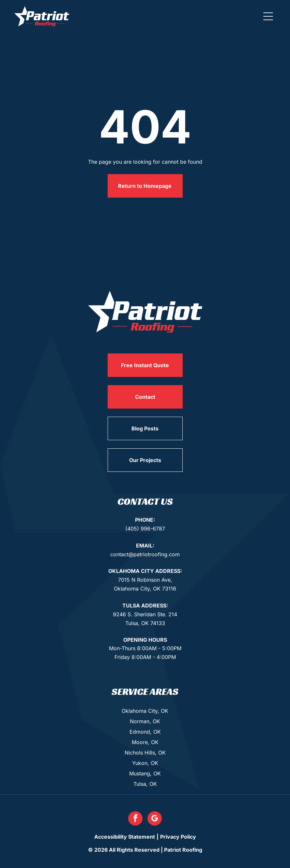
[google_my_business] (155, 819)
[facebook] (135, 819)
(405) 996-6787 (145, 529)
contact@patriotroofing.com (145, 554)
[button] (268, 16)
